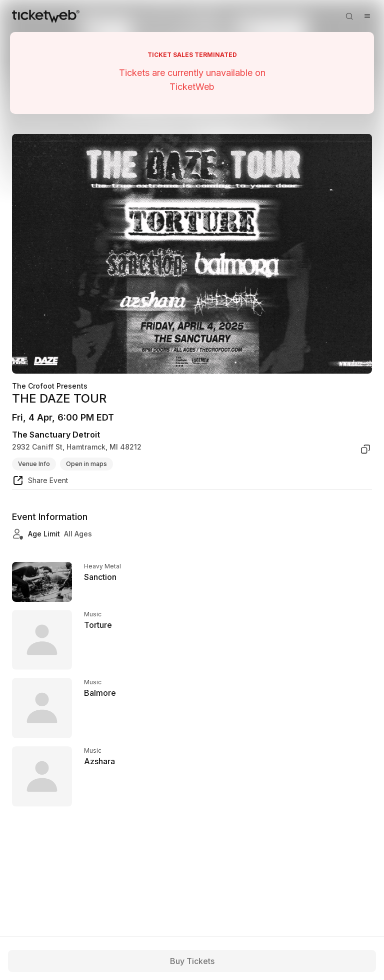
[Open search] (349, 16)
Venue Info (34, 464)
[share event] (40, 482)
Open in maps (86, 464)
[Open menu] (367, 16)
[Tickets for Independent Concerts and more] (46, 16)
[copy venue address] (365, 449)
